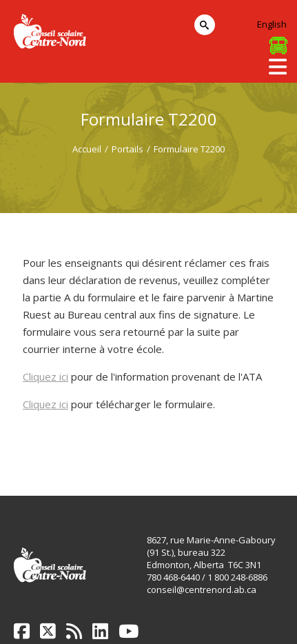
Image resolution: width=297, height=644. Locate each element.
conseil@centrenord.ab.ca (202, 590)
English (272, 24)
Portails (127, 149)
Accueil (87, 149)
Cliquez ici (45, 376)
